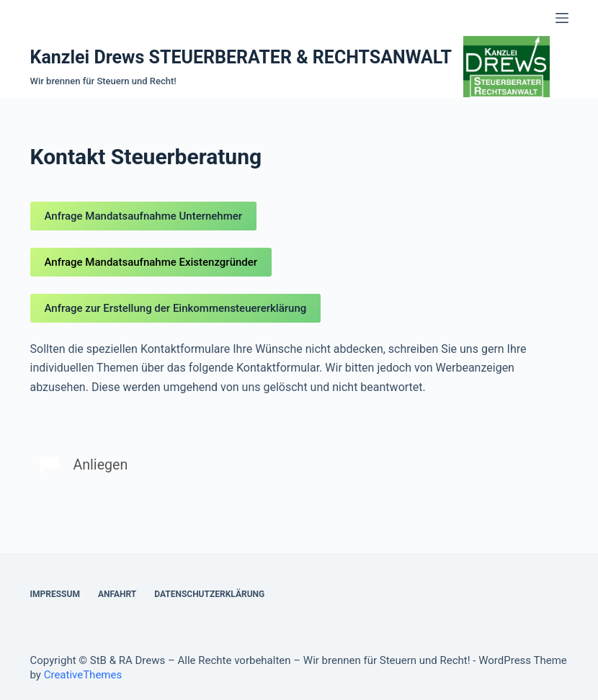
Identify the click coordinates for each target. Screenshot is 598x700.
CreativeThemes (83, 675)
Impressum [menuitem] (55, 594)
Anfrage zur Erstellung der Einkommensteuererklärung (176, 308)
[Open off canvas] (562, 18)
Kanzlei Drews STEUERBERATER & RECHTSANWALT (241, 57)
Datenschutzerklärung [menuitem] (209, 594)
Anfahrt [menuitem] (117, 594)
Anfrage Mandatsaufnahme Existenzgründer (151, 262)
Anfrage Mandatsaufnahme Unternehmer (144, 216)
